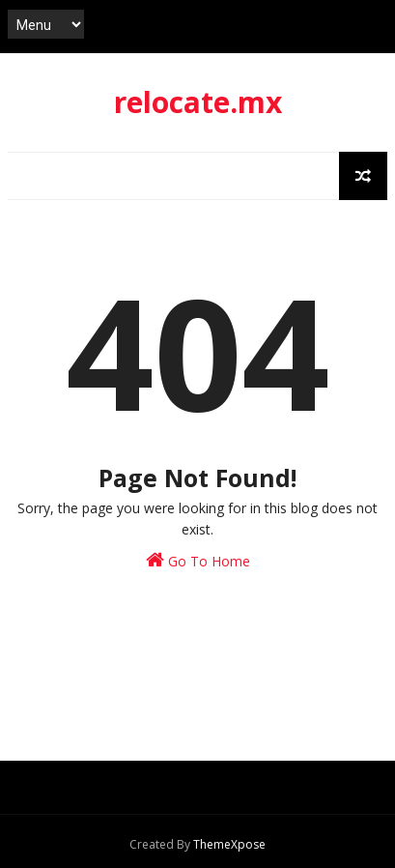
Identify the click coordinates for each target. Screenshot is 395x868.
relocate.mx (198, 102)
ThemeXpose (229, 844)
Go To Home (198, 560)
